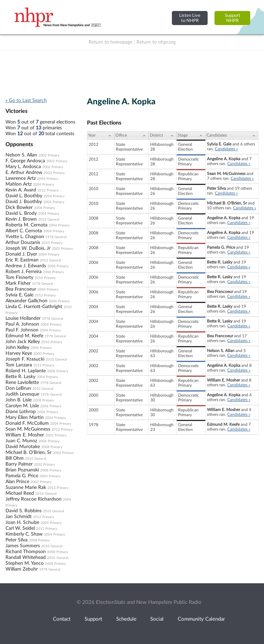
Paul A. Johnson (22, 324)
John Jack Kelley (23, 342)
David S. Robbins (24, 511)
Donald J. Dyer (21, 254)
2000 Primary (44, 354)
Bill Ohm (15, 458)
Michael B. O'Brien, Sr (29, 453)
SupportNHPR (233, 18)
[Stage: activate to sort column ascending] (191, 136)
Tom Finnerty (19, 278)
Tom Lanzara (19, 365)
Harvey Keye (19, 353)
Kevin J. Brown (21, 219)
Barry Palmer (19, 464)
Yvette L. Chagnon (25, 237)
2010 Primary (52, 243)
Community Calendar (201, 619)
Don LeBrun (18, 388)
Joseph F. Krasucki (25, 359)
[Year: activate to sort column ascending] (101, 136)
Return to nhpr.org (156, 42)
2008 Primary (45, 208)
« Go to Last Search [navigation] (26, 101)
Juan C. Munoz (21, 441)
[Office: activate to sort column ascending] (132, 136)
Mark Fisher (18, 283)
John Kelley (17, 348)
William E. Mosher (25, 435)
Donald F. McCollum (27, 423)
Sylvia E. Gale (19, 295)
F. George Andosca (25, 161)
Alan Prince (17, 482)
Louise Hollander (23, 318)
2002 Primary (49, 155)
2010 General (49, 220)
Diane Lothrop (21, 412)
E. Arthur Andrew (24, 173)
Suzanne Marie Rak (26, 488)
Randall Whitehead (26, 558)
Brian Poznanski (22, 470)
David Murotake (23, 447)
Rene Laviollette (22, 383)
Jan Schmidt (19, 517)
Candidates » (226, 149)
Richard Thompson (26, 552)
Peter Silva (16, 540)
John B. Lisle (19, 400)
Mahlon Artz (19, 184)
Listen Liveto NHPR (190, 18)
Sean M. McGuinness (28, 429)
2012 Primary (48, 190)
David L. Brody (21, 213)
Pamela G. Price (22, 476)
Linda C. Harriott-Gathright (34, 307)
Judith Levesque (22, 394)
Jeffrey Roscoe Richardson (34, 499)
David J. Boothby (24, 202)
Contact (62, 619)
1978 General (56, 237)
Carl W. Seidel (20, 528)
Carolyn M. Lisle (22, 406)
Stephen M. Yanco (25, 563)
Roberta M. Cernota (26, 225)
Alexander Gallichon (26, 301)
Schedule (126, 619)
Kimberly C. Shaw (24, 534)
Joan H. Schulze (22, 523)
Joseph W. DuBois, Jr (28, 248)
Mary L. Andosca (23, 167)
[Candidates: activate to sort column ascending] (232, 136)
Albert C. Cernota (24, 231)
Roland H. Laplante (26, 371)
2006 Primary (58, 266)
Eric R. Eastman (22, 260)
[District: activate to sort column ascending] (163, 136)
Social (157, 619)
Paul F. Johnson (22, 330)
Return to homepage (111, 42)
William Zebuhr (22, 569)
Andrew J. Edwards (26, 266)
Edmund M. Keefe (24, 336)
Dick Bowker (19, 208)
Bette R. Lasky (20, 377)
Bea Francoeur (21, 289)
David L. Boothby (24, 196)
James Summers (23, 546)
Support (93, 619)
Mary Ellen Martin (25, 418)
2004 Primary (48, 179)
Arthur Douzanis (23, 243)
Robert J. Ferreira (24, 272)
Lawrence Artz (21, 178)
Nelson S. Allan (21, 155)
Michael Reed (20, 493)
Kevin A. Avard (21, 190)
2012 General (50, 260)
